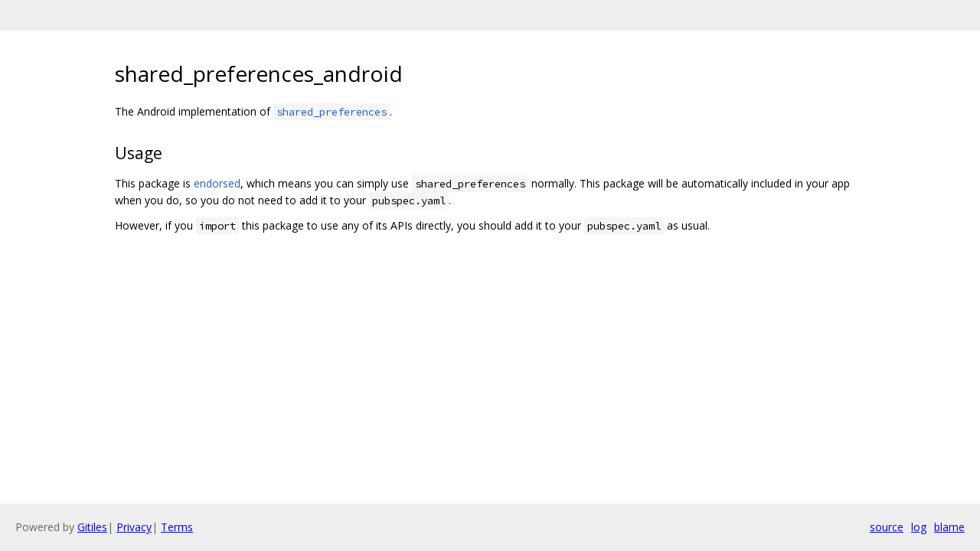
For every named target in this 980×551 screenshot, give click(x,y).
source (887, 527)
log (919, 527)
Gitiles (92, 527)
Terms (177, 527)
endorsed (217, 183)
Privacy (134, 527)
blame (949, 527)
